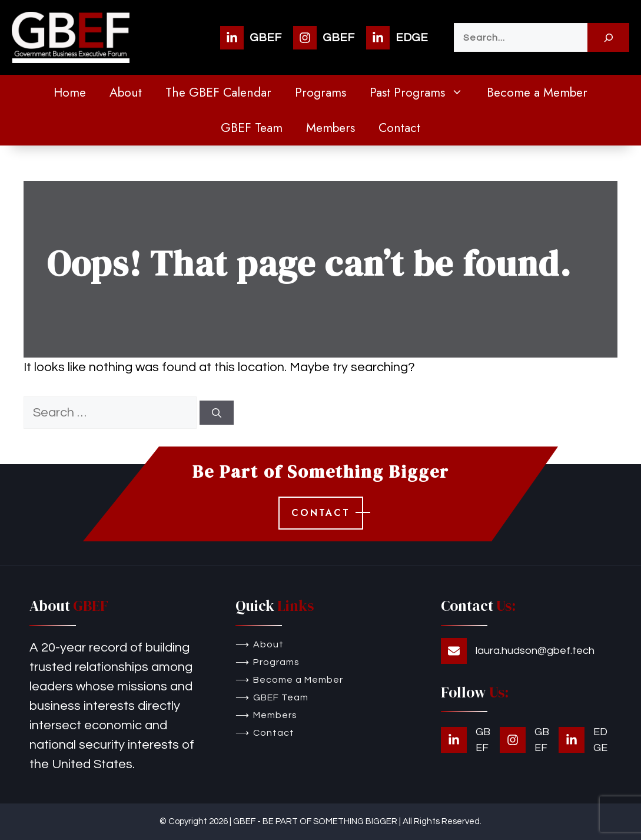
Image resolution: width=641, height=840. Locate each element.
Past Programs (422, 92)
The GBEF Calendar (218, 92)
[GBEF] (251, 38)
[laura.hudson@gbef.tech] (518, 651)
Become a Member (537, 92)
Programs (320, 92)
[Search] (608, 37)
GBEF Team (252, 128)
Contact (399, 128)
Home (70, 92)
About (126, 92)
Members (331, 128)
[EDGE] (397, 38)
